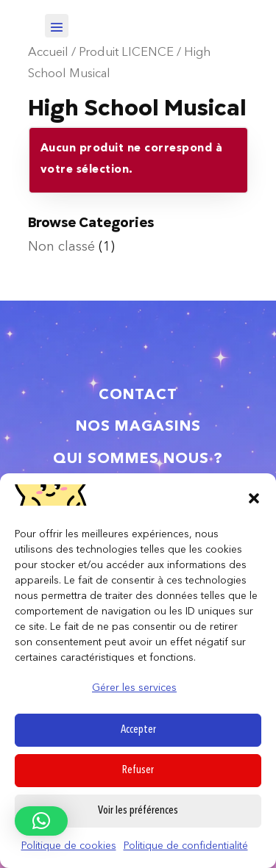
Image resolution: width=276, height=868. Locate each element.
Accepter (138, 730)
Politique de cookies (69, 846)
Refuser (138, 771)
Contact (138, 395)
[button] (254, 498)
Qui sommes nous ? (138, 459)
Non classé (61, 247)
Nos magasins (138, 427)
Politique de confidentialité (186, 846)
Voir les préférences (138, 811)
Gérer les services (134, 688)
